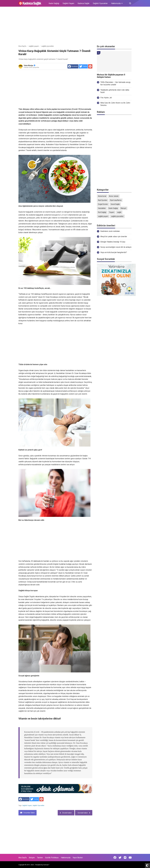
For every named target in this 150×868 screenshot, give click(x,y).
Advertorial (102, 196)
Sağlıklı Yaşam (68, 3)
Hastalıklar (102, 208)
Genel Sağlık (115, 204)
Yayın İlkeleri (78, 858)
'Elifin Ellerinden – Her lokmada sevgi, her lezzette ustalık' (115, 83)
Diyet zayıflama (116, 200)
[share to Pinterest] (90, 66)
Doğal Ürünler (103, 204)
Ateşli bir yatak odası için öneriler (114, 237)
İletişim (32, 858)
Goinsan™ (46, 865)
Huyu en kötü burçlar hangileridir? (114, 252)
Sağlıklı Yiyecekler (100, 3)
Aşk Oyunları (103, 200)
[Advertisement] (75, 26)
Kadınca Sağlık (84, 3)
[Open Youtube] (130, 858)
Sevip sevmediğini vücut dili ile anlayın (116, 247)
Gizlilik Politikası (52, 858)
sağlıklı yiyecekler (39, 806)
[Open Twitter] (120, 858)
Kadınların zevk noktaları (110, 231)
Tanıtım (40, 858)
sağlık (119, 212)
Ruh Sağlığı (102, 212)
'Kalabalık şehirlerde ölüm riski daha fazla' (115, 91)
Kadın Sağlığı (54, 3)
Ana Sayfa (22, 858)
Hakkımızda (66, 858)
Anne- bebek (114, 196)
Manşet (123, 208)
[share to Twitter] (83, 66)
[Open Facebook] (115, 858)
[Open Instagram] (125, 858)
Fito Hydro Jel (106, 98)
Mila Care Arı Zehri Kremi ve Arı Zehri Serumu (115, 104)
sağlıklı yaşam (27, 806)
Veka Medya (30, 65)
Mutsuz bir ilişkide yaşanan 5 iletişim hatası (111, 76)
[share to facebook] (73, 66)
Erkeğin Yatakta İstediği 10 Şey (113, 242)
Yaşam (112, 212)
